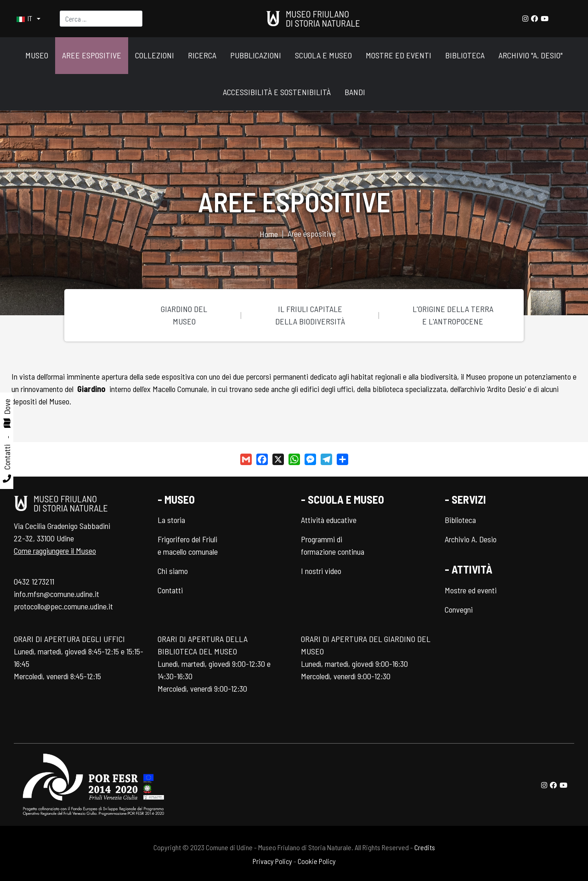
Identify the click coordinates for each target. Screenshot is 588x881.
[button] (37, 56)
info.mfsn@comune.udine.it (57, 594)
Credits (425, 847)
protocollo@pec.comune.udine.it (63, 606)
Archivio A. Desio (471, 539)
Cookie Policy (317, 861)
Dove (7, 407)
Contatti (7, 457)
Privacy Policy (272, 861)
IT (25, 19)
